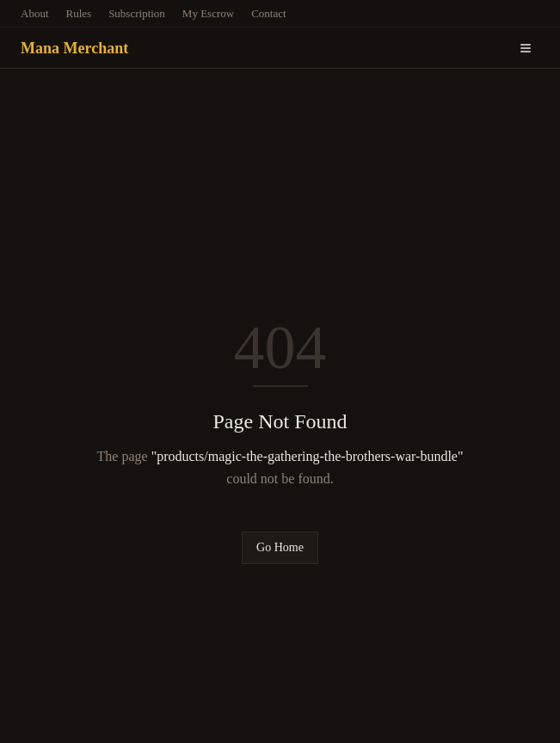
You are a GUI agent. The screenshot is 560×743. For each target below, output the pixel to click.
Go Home (280, 547)
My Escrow (208, 13)
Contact (268, 13)
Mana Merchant (74, 48)
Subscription (137, 13)
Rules (79, 13)
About (35, 13)
